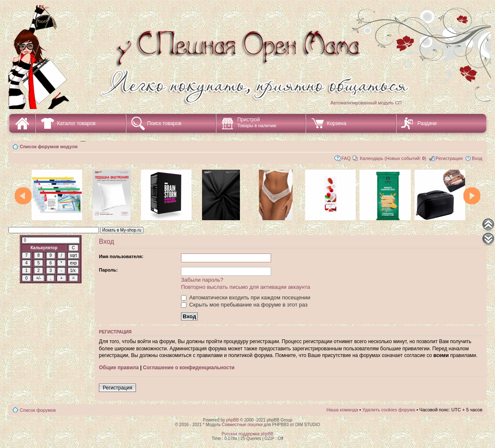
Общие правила (119, 368)
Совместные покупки (242, 425)
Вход (477, 158)
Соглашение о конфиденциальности (189, 368)
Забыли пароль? (202, 280)
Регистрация (449, 158)
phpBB (232, 420)
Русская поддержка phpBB (247, 434)
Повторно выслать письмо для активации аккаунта (246, 287)
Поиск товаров (164, 123)
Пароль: (108, 270)
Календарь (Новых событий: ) (393, 158)
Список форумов (38, 410)
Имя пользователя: (121, 256)
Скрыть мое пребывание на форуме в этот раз (244, 305)
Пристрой (257, 122)
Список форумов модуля (49, 147)
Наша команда (342, 410)
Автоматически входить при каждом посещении (246, 297)
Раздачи (427, 123)
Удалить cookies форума (389, 410)
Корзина (337, 123)
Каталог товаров (76, 123)
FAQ (346, 158)
